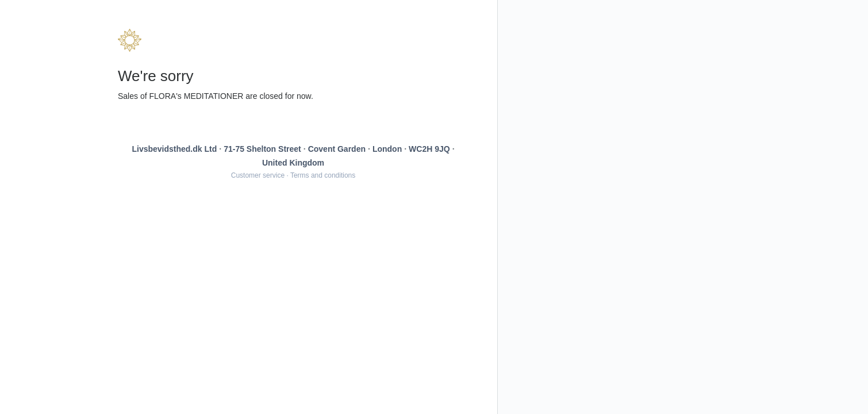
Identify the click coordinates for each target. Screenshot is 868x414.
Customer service (258, 175)
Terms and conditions (323, 175)
